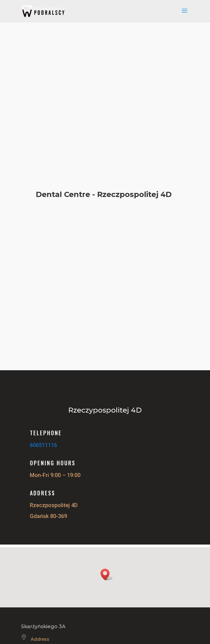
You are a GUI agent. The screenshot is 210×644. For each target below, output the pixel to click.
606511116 (43, 445)
